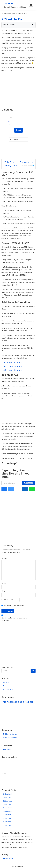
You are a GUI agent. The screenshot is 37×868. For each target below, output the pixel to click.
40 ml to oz (7, 815)
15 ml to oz (7, 798)
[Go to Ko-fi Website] (18, 780)
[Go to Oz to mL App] (18, 715)
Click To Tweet (27, 166)
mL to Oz (6, 682)
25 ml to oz (7, 804)
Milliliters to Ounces (12, 13)
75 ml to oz (7, 825)
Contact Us (7, 749)
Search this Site (18, 670)
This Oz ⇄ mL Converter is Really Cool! (19, 164)
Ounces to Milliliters (10, 738)
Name (4, 583)
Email (4, 591)
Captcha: (5, 600)
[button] (31, 5)
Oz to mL (6, 686)
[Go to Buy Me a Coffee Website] (18, 764)
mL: (10, 114)
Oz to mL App (8, 689)
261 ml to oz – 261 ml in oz (13, 366)
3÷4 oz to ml (8, 811)
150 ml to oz (8, 801)
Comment (5, 558)
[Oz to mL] (15, 5)
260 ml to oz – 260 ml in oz (13, 363)
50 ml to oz (7, 818)
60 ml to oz (7, 822)
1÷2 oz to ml (8, 794)
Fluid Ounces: (14, 136)
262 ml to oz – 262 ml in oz (13, 370)
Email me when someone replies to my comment (16, 619)
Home (3, 13)
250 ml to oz (8, 808)
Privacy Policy (8, 859)
